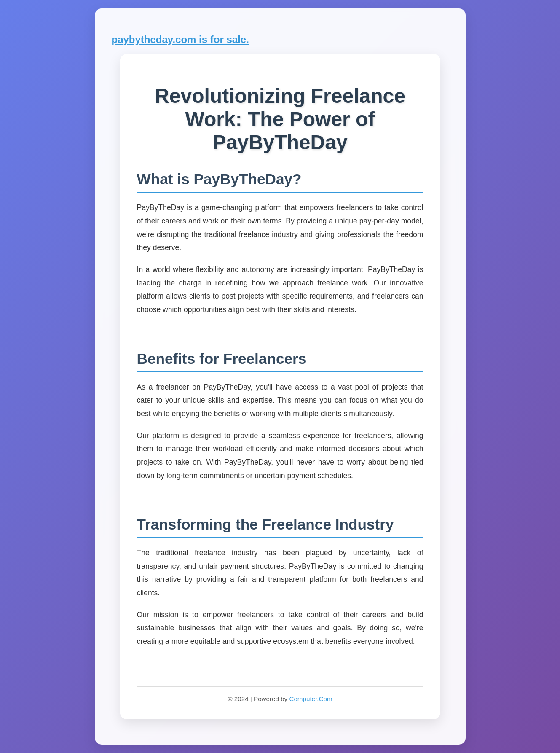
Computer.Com (311, 699)
